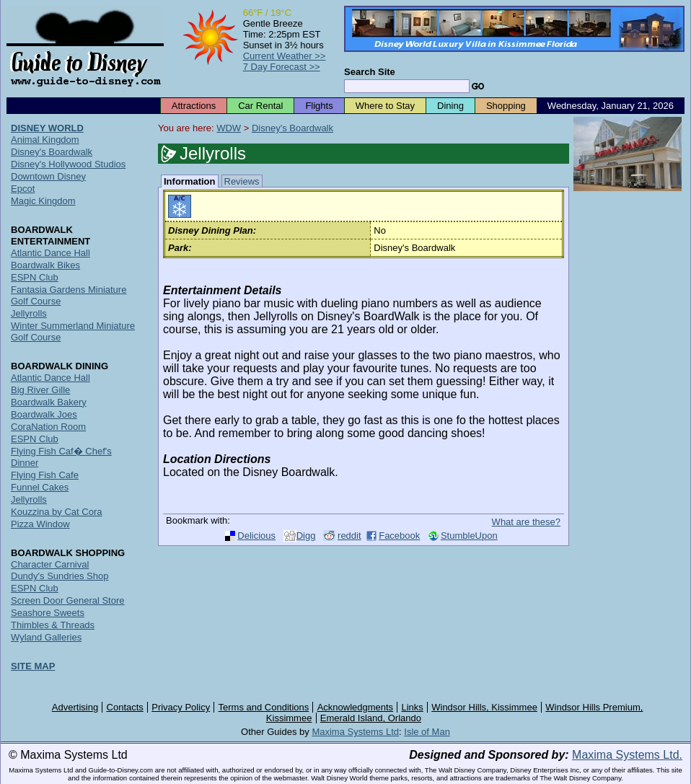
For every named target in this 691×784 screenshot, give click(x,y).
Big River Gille (40, 390)
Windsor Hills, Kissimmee (484, 707)
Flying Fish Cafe (45, 475)
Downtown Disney (48, 176)
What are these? (526, 522)
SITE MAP (33, 666)
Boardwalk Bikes (45, 265)
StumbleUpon (469, 536)
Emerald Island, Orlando (371, 718)
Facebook (399, 536)
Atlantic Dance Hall (50, 253)
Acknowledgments (356, 707)
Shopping (506, 106)
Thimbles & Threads (53, 625)
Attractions (194, 106)
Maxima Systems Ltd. (627, 755)
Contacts (125, 707)
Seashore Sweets (48, 613)
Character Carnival (50, 564)
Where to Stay (385, 106)
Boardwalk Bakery (49, 402)
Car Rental (260, 106)
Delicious (256, 536)
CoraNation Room (48, 427)
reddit (349, 536)
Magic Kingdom (43, 201)
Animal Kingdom (45, 140)
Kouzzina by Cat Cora (56, 512)
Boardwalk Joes (44, 414)
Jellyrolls (29, 313)
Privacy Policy (181, 707)
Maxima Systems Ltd (355, 732)
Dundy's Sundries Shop (60, 576)
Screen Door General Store (68, 600)
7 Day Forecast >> (282, 67)
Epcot (23, 189)
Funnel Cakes (40, 487)
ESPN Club (35, 277)
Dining (450, 106)
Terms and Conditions (264, 707)
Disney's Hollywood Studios (68, 164)
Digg (306, 536)
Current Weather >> (285, 56)
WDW (229, 128)
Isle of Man (427, 732)
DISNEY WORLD (47, 128)
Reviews (242, 181)
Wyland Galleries (46, 637)
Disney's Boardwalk (292, 128)
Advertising (75, 707)
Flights (319, 106)
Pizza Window (40, 524)
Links (413, 707)
